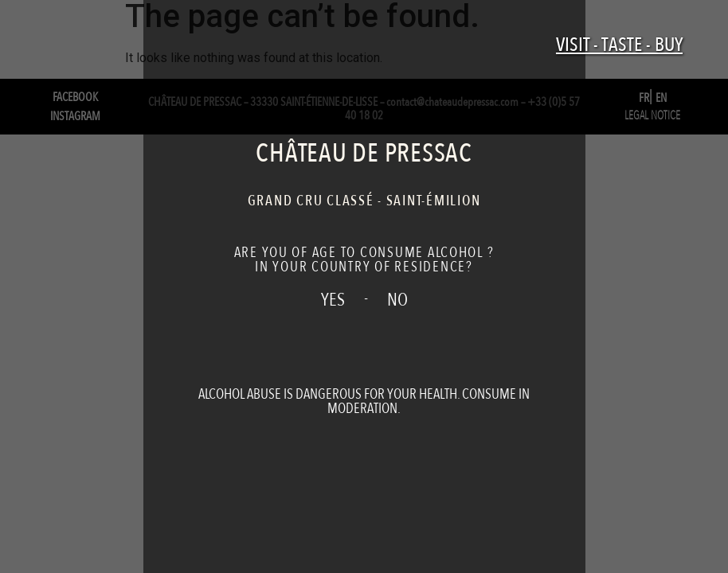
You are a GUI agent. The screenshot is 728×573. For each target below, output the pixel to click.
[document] (364, 286)
